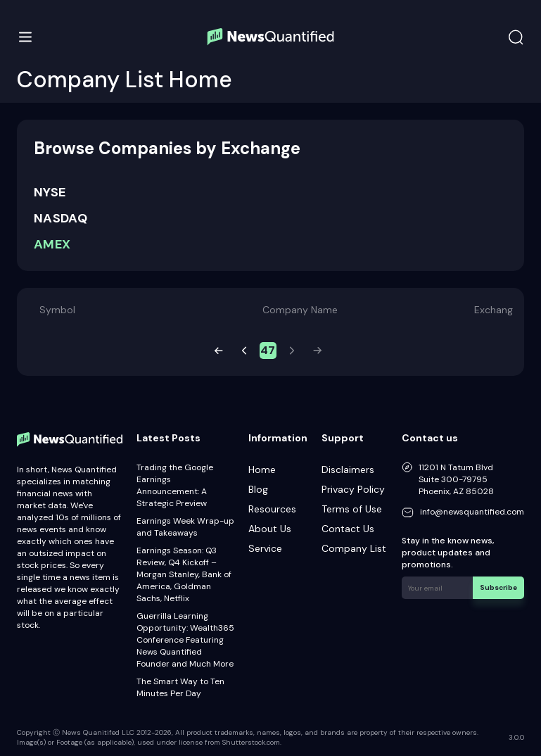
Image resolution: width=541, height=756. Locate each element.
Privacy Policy (353, 489)
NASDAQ (61, 218)
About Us (270, 529)
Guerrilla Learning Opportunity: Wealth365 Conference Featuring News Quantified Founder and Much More (185, 640)
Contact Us (348, 529)
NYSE (50, 192)
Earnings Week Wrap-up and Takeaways (185, 527)
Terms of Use (352, 509)
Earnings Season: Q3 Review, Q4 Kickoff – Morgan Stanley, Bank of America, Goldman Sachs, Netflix (184, 574)
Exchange (496, 310)
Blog (258, 489)
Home (262, 470)
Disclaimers (348, 470)
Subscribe (498, 587)
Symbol (57, 310)
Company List (354, 548)
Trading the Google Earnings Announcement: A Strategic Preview (175, 485)
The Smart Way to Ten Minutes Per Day (180, 687)
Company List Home (125, 80)
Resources (272, 509)
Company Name (300, 310)
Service (265, 548)
